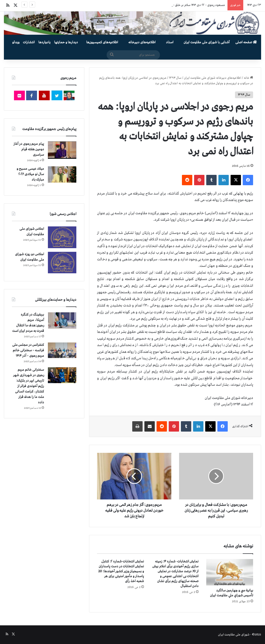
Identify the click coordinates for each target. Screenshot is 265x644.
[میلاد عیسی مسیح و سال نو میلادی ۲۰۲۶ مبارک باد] (62, 174)
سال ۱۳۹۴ (175, 78)
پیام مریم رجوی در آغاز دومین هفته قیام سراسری (29, 149)
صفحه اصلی (246, 42)
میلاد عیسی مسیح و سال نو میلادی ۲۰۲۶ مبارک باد (30, 174)
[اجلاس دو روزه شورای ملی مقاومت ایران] (62, 263)
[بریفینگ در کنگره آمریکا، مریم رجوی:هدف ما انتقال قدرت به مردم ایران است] (62, 321)
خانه (248, 78)
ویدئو (16, 42)
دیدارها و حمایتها (66, 42)
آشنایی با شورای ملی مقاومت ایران (207, 42)
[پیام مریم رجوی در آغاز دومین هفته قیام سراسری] (62, 150)
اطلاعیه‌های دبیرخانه (142, 42)
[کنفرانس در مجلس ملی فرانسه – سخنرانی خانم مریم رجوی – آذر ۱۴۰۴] (62, 350)
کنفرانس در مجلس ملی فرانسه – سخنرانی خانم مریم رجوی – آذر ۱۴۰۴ (28, 350)
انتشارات (29, 42)
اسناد (170, 42)
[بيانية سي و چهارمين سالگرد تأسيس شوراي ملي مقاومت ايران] (230, 572)
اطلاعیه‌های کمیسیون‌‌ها (102, 42)
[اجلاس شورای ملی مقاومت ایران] (62, 237)
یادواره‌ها (44, 42)
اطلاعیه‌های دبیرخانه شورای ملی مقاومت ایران (213, 78)
